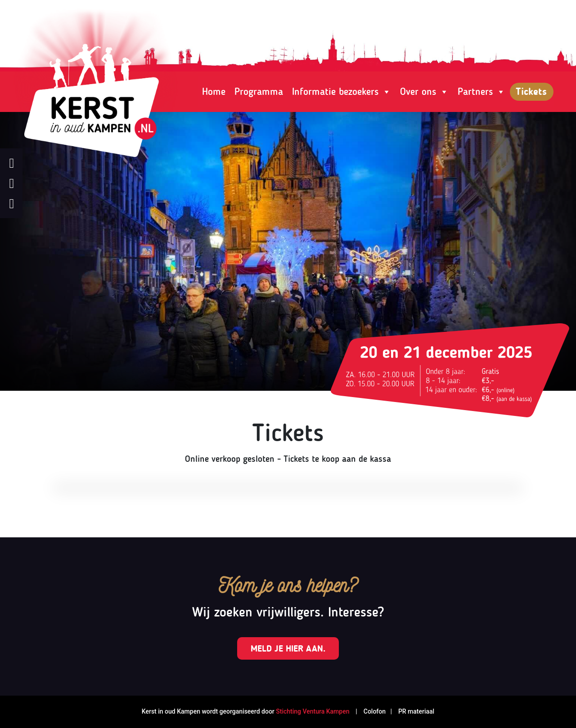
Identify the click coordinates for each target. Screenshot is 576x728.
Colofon (374, 711)
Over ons (424, 92)
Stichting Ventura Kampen (313, 711)
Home (214, 92)
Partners (481, 92)
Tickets (531, 92)
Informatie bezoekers (342, 92)
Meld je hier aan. (288, 648)
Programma (259, 92)
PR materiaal (416, 711)
